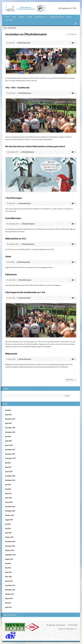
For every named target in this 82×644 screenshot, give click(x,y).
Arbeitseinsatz (11, 274)
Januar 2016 (9, 502)
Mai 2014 (8, 568)
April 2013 (8, 607)
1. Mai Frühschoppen (14, 198)
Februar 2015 (9, 537)
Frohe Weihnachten (13, 218)
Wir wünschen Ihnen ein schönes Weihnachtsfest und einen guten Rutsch (35, 146)
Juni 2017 (8, 463)
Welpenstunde (11, 354)
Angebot (22, 17)
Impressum (9, 20)
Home (7, 17)
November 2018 (10, 432)
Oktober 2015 (10, 515)
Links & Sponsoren (41, 17)
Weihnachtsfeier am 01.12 (16, 239)
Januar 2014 (9, 581)
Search (67, 396)
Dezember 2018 (10, 428)
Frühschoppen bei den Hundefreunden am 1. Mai (25, 292)
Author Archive (12, 28)
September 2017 (10, 458)
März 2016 (8, 498)
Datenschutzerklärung (56, 17)
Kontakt (30, 17)
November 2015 (10, 511)
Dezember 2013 (10, 585)
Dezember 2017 (10, 450)
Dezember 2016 (10, 476)
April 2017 (8, 467)
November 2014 (10, 546)
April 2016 (8, 493)
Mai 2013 (8, 603)
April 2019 (8, 423)
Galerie (8, 256)
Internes (69, 17)
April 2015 (8, 533)
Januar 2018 (9, 445)
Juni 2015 (8, 524)
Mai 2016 (8, 489)
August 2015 (9, 520)
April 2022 (8, 415)
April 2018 (8, 441)
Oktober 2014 (10, 550)
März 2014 (8, 577)
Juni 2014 (8, 563)
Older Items (71, 379)
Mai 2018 (8, 436)
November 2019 (10, 419)
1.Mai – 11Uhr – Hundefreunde (17, 88)
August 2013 (9, 598)
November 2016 (10, 480)
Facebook (76, 24)
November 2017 (10, 454)
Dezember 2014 (10, 542)
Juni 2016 (8, 485)
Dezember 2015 (10, 507)
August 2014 (9, 559)
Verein (14, 17)
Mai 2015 (8, 528)
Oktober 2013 (10, 594)
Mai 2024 (8, 410)
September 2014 (10, 555)
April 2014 (8, 572)
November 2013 (10, 590)
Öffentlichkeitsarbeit (24, 43)
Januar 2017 (9, 472)
